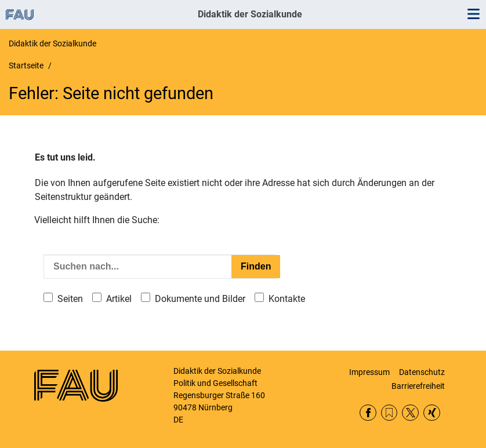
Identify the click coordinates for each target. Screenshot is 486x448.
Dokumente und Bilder (200, 299)
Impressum (369, 372)
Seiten (70, 299)
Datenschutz (422, 372)
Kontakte (287, 299)
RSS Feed (389, 413)
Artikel (119, 299)
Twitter (410, 413)
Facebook (368, 413)
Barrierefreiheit (418, 386)
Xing (432, 413)
